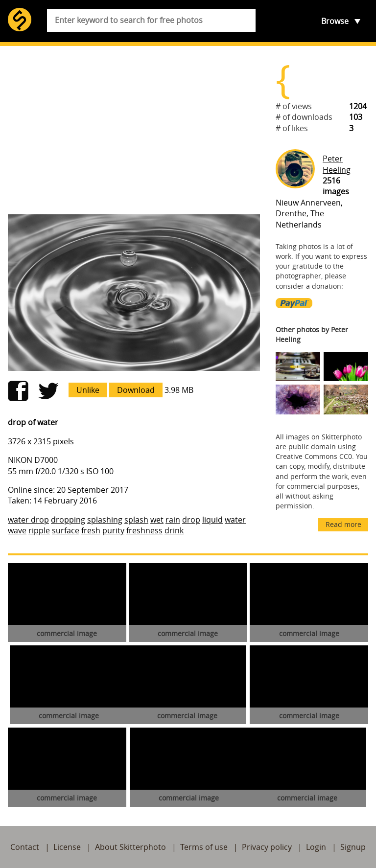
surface (66, 530)
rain (173, 520)
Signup (353, 847)
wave (17, 530)
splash (136, 520)
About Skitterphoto (130, 847)
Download (136, 390)
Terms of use (204, 847)
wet (157, 520)
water (235, 520)
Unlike (88, 390)
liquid (212, 520)
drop (191, 520)
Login (316, 847)
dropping (68, 520)
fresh (91, 530)
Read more (343, 524)
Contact (25, 847)
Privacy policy (267, 847)
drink (174, 530)
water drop (28, 520)
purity (113, 530)
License (67, 847)
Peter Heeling (337, 164)
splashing (105, 520)
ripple (39, 530)
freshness (144, 530)
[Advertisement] (134, 130)
